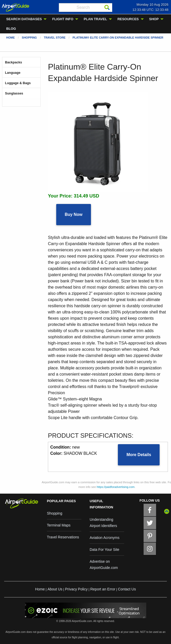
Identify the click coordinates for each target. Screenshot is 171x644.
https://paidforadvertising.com (116, 487)
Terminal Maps (59, 525)
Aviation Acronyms (105, 538)
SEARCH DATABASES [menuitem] (24, 19)
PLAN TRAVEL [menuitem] (95, 19)
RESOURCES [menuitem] (128, 19)
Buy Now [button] (74, 214)
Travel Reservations (63, 537)
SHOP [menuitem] (154, 19)
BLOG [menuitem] (11, 29)
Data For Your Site (104, 550)
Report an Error (103, 589)
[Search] (107, 8)
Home (10, 38)
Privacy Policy (76, 589)
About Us (55, 589)
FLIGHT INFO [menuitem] (63, 19)
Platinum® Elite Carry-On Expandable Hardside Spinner (118, 38)
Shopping (29, 38)
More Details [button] (139, 455)
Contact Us (127, 589)
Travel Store (55, 38)
